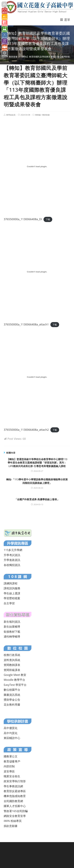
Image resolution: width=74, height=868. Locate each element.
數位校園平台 (12, 690)
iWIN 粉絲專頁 (13, 821)
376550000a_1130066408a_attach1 (26, 324)
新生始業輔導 (12, 627)
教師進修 (46, 115)
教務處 (38, 115)
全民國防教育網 (13, 801)
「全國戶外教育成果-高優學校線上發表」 (37, 499)
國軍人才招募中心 (15, 806)
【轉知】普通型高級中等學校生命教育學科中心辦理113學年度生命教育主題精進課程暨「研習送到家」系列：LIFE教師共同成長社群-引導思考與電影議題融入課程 (37, 463)
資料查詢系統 (12, 660)
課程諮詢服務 (12, 588)
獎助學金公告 (12, 700)
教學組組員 (11, 115)
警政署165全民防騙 (16, 811)
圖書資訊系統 (12, 695)
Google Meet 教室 (15, 675)
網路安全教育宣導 (15, 816)
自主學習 (9, 603)
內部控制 (9, 766)
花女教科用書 (12, 705)
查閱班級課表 (12, 670)
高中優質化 (11, 728)
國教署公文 (11, 756)
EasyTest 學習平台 (15, 685)
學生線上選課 (12, 593)
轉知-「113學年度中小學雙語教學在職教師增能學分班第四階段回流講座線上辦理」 (37, 481)
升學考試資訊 (12, 555)
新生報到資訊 (12, 622)
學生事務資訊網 (13, 786)
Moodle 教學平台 (14, 680)
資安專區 (9, 771)
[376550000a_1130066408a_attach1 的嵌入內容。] (37, 272)
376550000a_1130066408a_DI (23, 219)
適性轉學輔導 (12, 636)
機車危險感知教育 (15, 796)
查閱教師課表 (12, 665)
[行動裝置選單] (65, 20)
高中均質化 (11, 733)
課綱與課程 (11, 583)
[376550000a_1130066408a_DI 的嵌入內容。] (37, 167)
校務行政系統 (12, 655)
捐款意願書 (11, 826)
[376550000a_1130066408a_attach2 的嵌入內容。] (37, 377)
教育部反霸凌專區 (15, 791)
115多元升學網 (13, 550)
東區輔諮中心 (12, 738)
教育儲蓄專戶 (12, 761)
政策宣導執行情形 (15, 781)
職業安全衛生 (12, 776)
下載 (48, 219)
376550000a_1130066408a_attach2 (26, 430)
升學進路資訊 (12, 560)
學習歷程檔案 (12, 598)
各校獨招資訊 (12, 565)
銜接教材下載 (12, 632)
